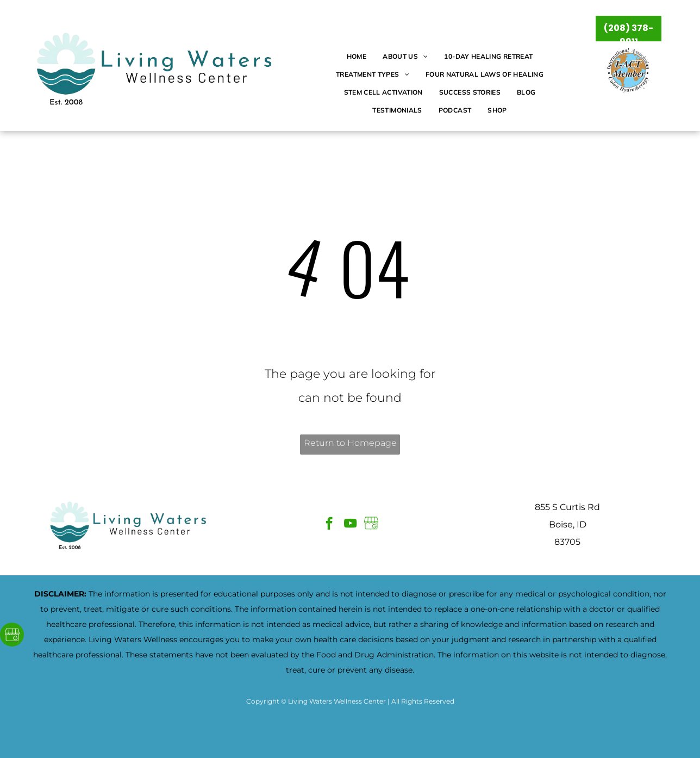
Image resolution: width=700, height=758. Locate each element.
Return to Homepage (350, 443)
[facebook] (329, 525)
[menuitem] (357, 57)
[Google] (12, 636)
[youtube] (350, 525)
